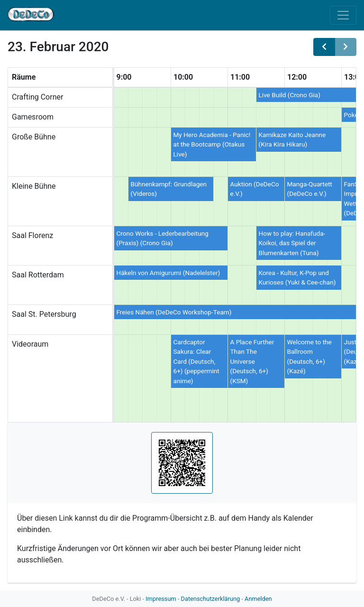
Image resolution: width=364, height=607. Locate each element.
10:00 (183, 77)
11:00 (240, 77)
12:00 (297, 77)
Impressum (161, 599)
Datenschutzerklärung (211, 599)
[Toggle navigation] (343, 15)
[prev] (324, 47)
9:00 (124, 77)
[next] (346, 47)
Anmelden (258, 599)
